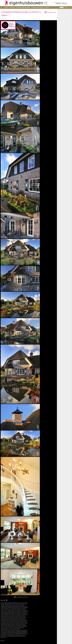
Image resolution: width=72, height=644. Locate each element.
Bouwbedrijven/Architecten (24, 7)
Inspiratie (13, 7)
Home (7, 7)
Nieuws (47, 7)
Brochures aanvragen (38, 7)
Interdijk (62, 7)
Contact (66, 7)
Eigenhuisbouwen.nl (26, 3)
